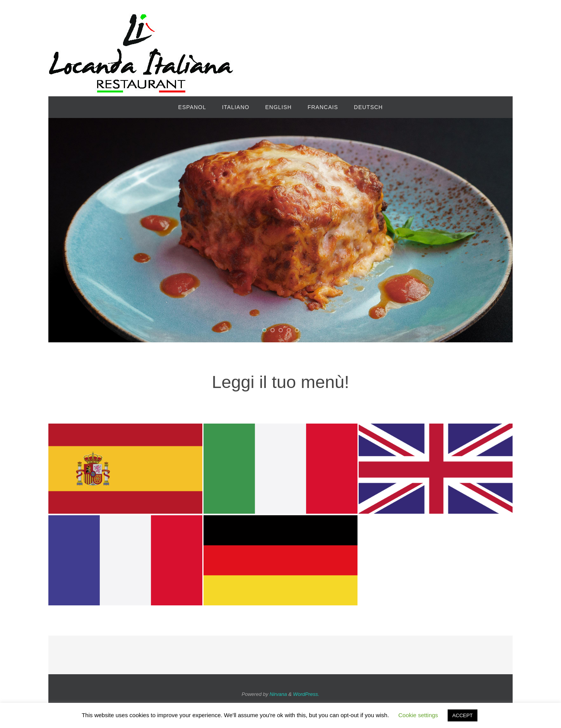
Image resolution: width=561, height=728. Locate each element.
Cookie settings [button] (418, 715)
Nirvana (278, 694)
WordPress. (306, 694)
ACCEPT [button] (463, 715)
